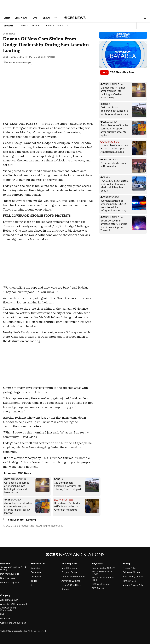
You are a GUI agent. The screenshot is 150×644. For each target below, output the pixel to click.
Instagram (36, 577)
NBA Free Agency (10, 582)
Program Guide (69, 572)
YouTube (35, 568)
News (25, 26)
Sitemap (66, 589)
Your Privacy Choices (133, 577)
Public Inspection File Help (103, 579)
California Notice (131, 572)
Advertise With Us (71, 581)
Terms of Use (129, 581)
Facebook (36, 572)
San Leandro (16, 520)
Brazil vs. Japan (8, 578)
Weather (37, 26)
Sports (50, 26)
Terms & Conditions (71, 585)
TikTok (34, 581)
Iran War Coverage (10, 574)
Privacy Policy (130, 568)
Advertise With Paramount (14, 604)
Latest (8, 18)
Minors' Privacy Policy (134, 585)
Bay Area (8, 26)
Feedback (5, 619)
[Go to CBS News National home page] (75, 18)
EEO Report (98, 588)
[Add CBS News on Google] (18, 63)
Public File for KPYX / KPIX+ (103, 573)
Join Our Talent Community (8, 609)
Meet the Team (69, 568)
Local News (22, 18)
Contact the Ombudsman (13, 623)
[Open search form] (145, 18)
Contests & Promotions (73, 577)
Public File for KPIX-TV (103, 568)
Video (60, 26)
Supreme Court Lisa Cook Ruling (13, 568)
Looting (31, 520)
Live (36, 18)
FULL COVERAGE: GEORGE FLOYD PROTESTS (37, 216)
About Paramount (9, 600)
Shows (47, 18)
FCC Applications (101, 584)
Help (3, 614)
